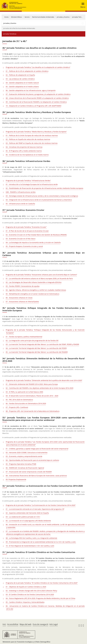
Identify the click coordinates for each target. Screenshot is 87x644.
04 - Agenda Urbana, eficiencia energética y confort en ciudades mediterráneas (36, 290)
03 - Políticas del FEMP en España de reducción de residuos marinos (32, 143)
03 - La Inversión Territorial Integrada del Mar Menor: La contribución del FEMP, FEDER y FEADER (42, 344)
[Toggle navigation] (82, 5)
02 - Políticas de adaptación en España (20, 75)
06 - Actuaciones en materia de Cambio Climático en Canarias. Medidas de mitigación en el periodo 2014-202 (45, 607)
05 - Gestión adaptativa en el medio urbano (22, 87)
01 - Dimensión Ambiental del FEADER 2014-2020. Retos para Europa (32, 384)
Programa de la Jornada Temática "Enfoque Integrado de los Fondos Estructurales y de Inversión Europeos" (45, 331)
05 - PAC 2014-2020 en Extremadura (19, 400)
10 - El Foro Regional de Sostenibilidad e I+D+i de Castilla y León (30, 546)
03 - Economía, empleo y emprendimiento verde (24, 456)
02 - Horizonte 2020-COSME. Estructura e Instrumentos (27, 452)
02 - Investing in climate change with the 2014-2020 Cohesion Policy (31, 591)
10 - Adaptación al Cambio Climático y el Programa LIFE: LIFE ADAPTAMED (34, 106)
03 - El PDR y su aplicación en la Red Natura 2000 (24, 392)
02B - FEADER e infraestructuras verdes (21, 192)
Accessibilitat (13, 624)
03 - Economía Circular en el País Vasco (21, 239)
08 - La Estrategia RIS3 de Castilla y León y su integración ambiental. (32, 538)
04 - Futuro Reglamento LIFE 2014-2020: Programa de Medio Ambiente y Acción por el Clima (40, 598)
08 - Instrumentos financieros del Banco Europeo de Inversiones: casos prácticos (36, 476)
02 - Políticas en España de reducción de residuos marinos (28, 139)
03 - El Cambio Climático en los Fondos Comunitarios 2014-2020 (30, 594)
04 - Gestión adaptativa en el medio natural (22, 83)
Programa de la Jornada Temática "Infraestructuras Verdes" (28, 181)
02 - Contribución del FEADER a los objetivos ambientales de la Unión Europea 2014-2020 (40, 388)
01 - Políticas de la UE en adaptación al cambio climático (27, 71)
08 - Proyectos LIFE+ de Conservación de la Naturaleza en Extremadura (33, 411)
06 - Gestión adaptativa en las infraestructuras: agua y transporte (31, 90)
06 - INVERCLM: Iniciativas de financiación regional (25, 468)
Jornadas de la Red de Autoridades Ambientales (19, 28)
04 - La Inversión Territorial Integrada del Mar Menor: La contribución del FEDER (36, 348)
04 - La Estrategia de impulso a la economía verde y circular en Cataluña (33, 242)
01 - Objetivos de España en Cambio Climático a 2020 (26, 587)
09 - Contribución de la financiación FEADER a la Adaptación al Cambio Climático (36, 102)
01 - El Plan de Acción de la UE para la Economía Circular (27, 231)
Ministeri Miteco (17, 17)
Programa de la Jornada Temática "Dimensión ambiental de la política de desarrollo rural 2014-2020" (44, 380)
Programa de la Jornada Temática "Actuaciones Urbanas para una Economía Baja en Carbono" (41, 275)
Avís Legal (54, 624)
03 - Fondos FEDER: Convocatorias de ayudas (23, 286)
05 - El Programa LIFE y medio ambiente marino (24, 151)
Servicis (27, 17)
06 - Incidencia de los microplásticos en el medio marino (27, 155)
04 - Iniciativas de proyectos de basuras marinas (24, 147)
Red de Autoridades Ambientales (43, 17)
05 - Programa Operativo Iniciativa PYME (21, 464)
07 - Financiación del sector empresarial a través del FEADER (29, 472)
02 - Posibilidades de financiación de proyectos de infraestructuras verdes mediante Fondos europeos (45, 188)
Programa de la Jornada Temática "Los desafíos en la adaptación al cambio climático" (38, 67)
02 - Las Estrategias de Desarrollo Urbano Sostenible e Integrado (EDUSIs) (34, 282)
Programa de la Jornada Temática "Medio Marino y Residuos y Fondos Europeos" (36, 132)
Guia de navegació (40, 624)
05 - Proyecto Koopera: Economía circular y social (24, 246)
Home (6, 17)
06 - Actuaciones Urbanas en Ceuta (19, 298)
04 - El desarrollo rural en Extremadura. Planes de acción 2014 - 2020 (32, 396)
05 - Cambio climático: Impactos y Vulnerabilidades (25, 602)
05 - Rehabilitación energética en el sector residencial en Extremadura (33, 294)
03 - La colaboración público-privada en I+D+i (23, 517)
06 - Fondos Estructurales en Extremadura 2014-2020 (26, 403)
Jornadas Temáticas (79, 17)
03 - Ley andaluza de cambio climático (20, 79)
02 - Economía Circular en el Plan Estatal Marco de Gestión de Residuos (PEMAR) (36, 235)
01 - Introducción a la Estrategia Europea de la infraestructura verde (32, 184)
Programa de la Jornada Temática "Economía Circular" (26, 227)
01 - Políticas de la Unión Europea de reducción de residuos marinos (32, 135)
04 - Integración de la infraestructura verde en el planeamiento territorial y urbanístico (39, 200)
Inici (4, 624)
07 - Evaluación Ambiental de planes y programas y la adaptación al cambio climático (38, 94)
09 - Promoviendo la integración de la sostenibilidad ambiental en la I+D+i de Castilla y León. (41, 542)
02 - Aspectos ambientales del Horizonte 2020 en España (27, 513)
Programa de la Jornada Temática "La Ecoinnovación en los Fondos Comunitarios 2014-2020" (41, 505)
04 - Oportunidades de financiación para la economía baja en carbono (32, 460)
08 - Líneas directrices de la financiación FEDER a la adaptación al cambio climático (37, 98)
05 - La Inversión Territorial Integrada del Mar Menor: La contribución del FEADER (37, 352)
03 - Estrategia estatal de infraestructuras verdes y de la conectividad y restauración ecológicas (42, 196)
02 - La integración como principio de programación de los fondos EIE (32, 341)
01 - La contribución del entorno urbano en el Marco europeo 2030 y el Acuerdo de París (39, 278)
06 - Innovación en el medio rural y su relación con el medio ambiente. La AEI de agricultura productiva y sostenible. (45, 526)
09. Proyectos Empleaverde (16, 479)
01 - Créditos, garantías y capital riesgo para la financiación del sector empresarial (37, 449)
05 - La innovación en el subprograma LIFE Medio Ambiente (28, 521)
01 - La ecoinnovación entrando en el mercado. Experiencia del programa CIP (35, 509)
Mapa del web (25, 624)
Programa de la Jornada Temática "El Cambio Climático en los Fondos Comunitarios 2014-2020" (42, 583)
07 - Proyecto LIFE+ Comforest (17, 407)
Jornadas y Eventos (63, 17)
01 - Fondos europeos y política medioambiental (24, 337)
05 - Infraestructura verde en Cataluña (20, 204)
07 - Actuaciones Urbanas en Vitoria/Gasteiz (22, 302)
